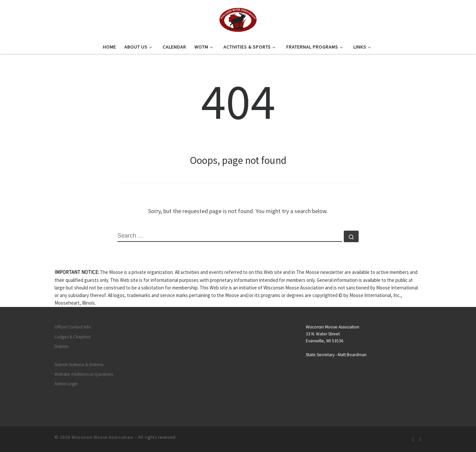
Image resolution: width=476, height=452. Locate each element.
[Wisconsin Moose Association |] (238, 19)
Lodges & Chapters (72, 337)
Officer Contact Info (73, 327)
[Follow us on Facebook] (420, 439)
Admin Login (66, 384)
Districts (61, 346)
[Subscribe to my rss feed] (413, 439)
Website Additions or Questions (84, 374)
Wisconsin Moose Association (102, 437)
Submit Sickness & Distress (79, 365)
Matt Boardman (352, 355)
